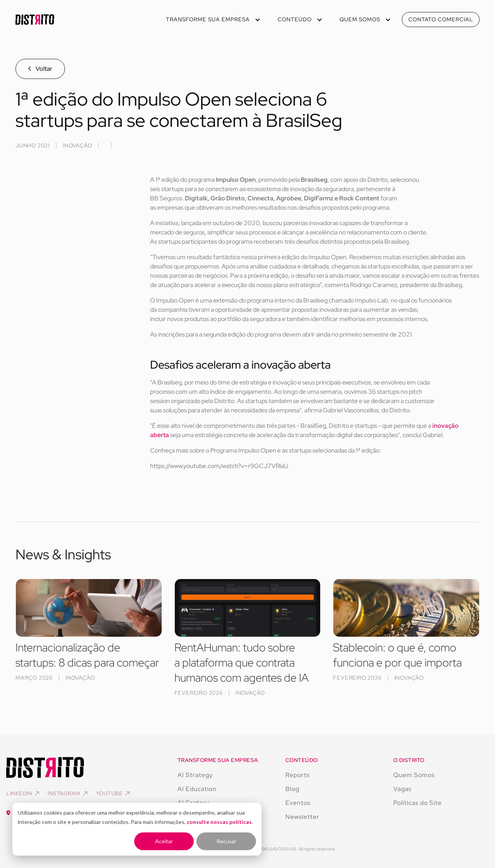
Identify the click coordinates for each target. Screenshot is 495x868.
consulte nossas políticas (219, 822)
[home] (35, 20)
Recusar (226, 841)
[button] (213, 20)
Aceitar (164, 841)
